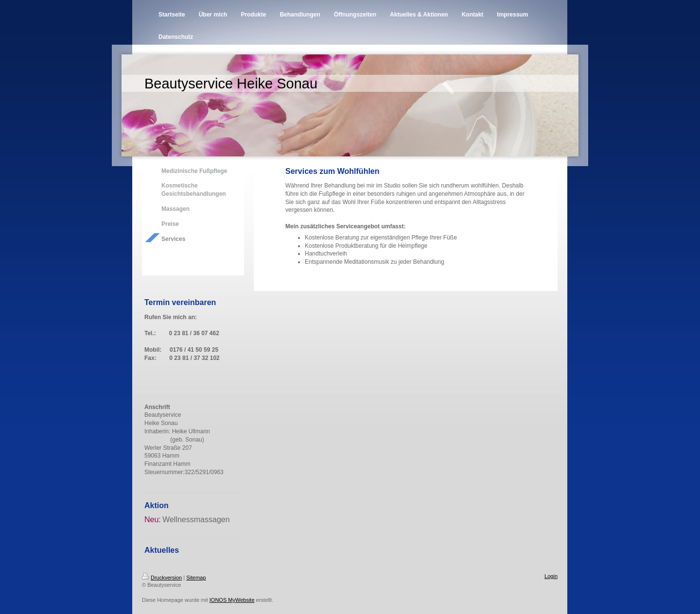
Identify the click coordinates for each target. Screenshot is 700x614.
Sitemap (196, 578)
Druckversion (162, 578)
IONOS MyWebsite (232, 600)
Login (551, 576)
